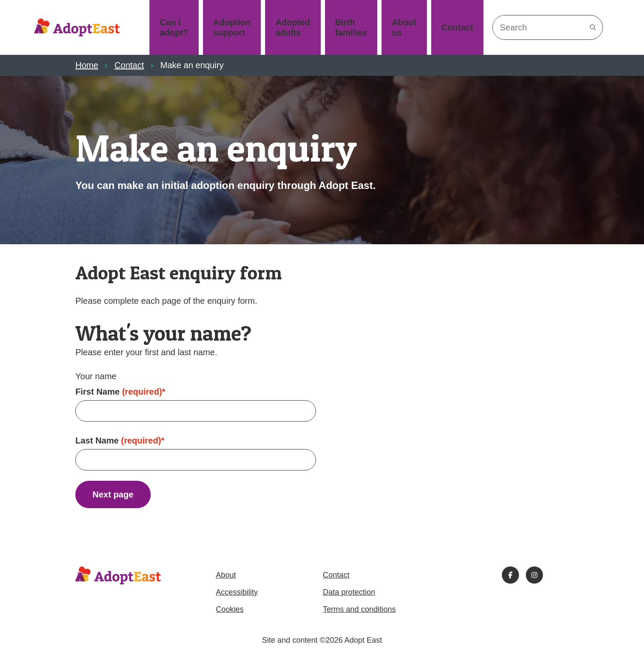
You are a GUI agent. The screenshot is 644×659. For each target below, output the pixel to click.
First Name (120, 392)
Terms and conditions (359, 609)
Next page (113, 494)
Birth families (351, 27)
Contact (457, 27)
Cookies (230, 609)
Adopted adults (293, 27)
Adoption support (232, 27)
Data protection (349, 592)
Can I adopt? (174, 27)
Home (87, 65)
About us (404, 27)
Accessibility (237, 592)
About (226, 575)
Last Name (120, 440)
